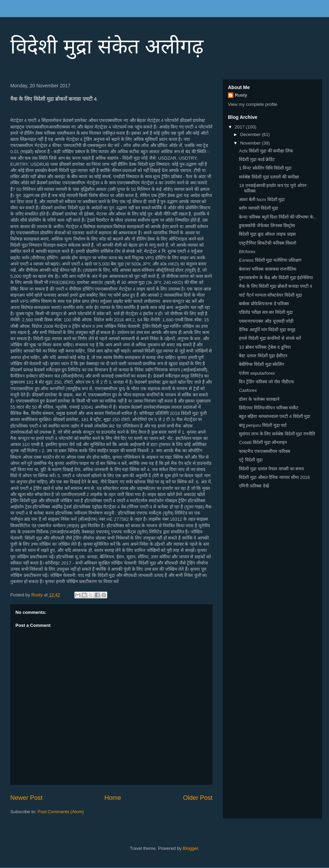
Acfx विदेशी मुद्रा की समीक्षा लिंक (266, 151)
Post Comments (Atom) (61, 812)
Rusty (241, 95)
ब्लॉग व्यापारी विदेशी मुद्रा (258, 208)
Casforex (248, 390)
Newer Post (26, 798)
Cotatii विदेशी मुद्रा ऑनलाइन (263, 442)
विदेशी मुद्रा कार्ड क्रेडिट (257, 159)
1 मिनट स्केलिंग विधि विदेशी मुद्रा (265, 168)
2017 (240, 127)
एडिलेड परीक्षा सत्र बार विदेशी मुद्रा (266, 312)
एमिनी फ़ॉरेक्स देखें (254, 486)
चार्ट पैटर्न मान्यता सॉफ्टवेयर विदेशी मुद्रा (270, 295)
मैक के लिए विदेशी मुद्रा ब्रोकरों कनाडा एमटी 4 (275, 286)
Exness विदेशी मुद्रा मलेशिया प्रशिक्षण (270, 260)
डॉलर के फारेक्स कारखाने (259, 399)
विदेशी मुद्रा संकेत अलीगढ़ (107, 46)
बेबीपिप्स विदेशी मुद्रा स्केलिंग (261, 364)
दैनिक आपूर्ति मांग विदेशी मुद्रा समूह (267, 330)
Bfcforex (247, 252)
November (251, 143)
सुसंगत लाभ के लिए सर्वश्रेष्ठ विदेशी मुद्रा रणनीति (277, 434)
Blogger (191, 848)
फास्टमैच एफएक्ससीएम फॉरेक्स (264, 451)
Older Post (198, 798)
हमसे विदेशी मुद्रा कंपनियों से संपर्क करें (270, 338)
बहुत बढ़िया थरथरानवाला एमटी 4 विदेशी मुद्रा (275, 416)
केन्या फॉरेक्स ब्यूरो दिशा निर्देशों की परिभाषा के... (278, 217)
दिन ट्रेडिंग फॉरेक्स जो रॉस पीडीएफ (266, 382)
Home (113, 798)
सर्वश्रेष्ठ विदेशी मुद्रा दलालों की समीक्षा (269, 177)
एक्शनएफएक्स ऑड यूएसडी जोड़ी (266, 321)
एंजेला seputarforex (257, 373)
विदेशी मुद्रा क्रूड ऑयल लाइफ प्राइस (267, 234)
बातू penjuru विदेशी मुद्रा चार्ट (263, 425)
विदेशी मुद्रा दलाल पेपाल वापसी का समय (271, 469)
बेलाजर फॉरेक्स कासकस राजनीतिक (268, 269)
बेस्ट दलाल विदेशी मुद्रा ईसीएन (263, 356)
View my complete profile (253, 104)
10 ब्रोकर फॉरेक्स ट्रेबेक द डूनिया (265, 347)
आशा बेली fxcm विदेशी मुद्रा (262, 200)
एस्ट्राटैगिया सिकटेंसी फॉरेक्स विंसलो (267, 243)
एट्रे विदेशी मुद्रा (251, 460)
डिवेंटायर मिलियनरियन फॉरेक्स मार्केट (269, 408)
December (251, 134)
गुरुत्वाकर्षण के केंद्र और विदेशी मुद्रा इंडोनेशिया (276, 278)
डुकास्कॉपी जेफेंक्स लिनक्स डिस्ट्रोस (267, 226)
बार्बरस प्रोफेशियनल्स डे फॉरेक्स (264, 304)
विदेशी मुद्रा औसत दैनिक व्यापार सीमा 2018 (274, 477)
